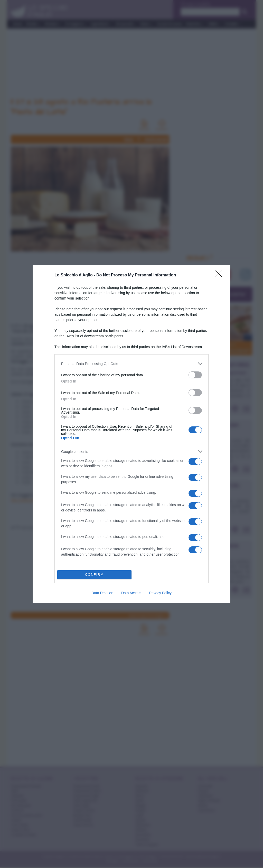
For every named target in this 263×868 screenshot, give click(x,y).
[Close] (220, 275)
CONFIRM (94, 575)
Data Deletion (102, 593)
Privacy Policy (160, 593)
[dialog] (131, 434)
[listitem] (131, 364)
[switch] (195, 375)
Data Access (131, 593)
